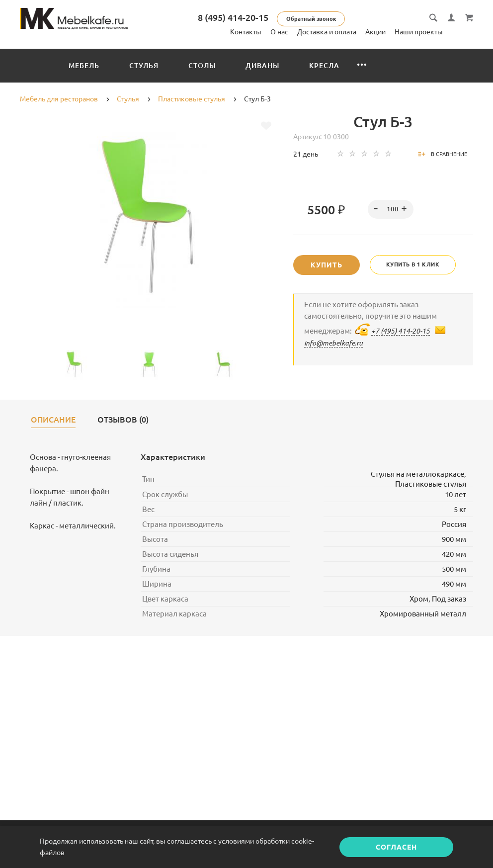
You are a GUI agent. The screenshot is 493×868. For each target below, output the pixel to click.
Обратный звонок (319, 19)
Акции (375, 32)
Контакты (246, 32)
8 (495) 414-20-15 (241, 17)
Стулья (144, 66)
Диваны (262, 66)
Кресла (324, 66)
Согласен (396, 847)
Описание (53, 420)
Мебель (84, 66)
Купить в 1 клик (413, 264)
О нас (279, 32)
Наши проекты (419, 32)
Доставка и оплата (327, 32)
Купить (327, 265)
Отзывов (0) (123, 420)
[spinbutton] (390, 209)
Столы (202, 66)
